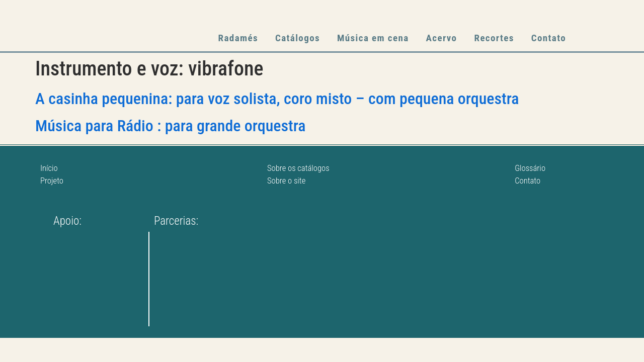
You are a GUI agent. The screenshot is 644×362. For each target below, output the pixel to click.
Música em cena (373, 38)
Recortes (494, 38)
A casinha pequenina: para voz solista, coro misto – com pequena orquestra (277, 99)
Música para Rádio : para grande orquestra (171, 126)
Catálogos (298, 38)
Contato (549, 38)
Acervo (442, 38)
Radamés (238, 38)
